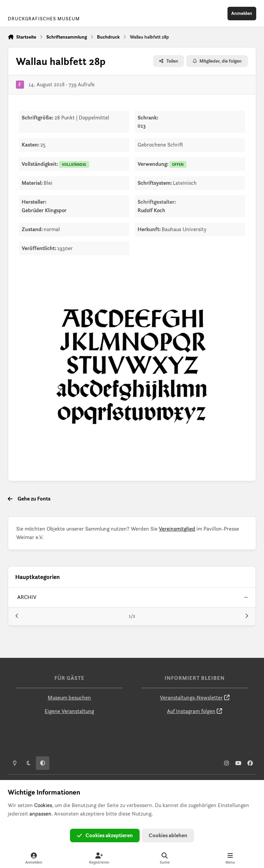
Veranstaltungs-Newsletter (191, 698)
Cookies (43, 805)
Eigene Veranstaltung (69, 711)
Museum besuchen (69, 698)
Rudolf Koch (151, 210)
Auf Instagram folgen (191, 711)
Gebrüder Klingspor (44, 210)
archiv (27, 597)
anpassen (40, 814)
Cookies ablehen (168, 835)
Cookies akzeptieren (105, 835)
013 (142, 126)
